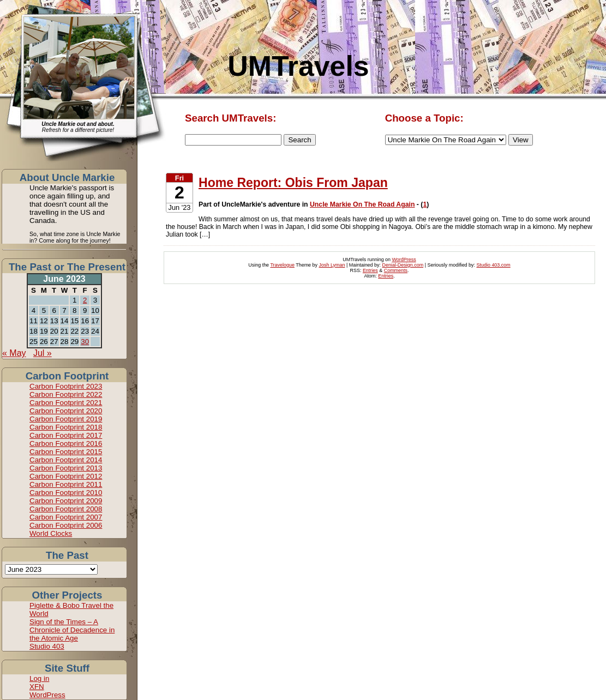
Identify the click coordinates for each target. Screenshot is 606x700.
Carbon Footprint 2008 (66, 509)
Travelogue (282, 265)
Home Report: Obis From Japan (293, 183)
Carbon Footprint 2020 (66, 411)
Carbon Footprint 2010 (66, 493)
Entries (370, 270)
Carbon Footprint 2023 (66, 386)
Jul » (43, 353)
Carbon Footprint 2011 (66, 484)
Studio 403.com (494, 265)
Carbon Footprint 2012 (66, 476)
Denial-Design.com (403, 265)
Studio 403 (47, 646)
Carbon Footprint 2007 (66, 517)
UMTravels (298, 66)
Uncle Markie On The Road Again (362, 204)
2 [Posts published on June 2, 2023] (85, 300)
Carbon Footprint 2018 (66, 427)
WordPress (47, 695)
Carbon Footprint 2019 (66, 419)
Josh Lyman (332, 265)
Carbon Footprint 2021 (66, 403)
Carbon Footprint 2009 (66, 501)
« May (14, 353)
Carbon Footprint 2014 (66, 460)
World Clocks (51, 533)
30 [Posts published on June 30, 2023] (85, 342)
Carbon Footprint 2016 (66, 443)
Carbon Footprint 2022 (66, 394)
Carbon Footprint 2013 (66, 468)
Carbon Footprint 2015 (66, 452)
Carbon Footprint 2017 (66, 435)
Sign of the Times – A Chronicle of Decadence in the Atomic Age (72, 630)
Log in (39, 678)
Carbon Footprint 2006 (66, 525)
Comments (396, 270)
